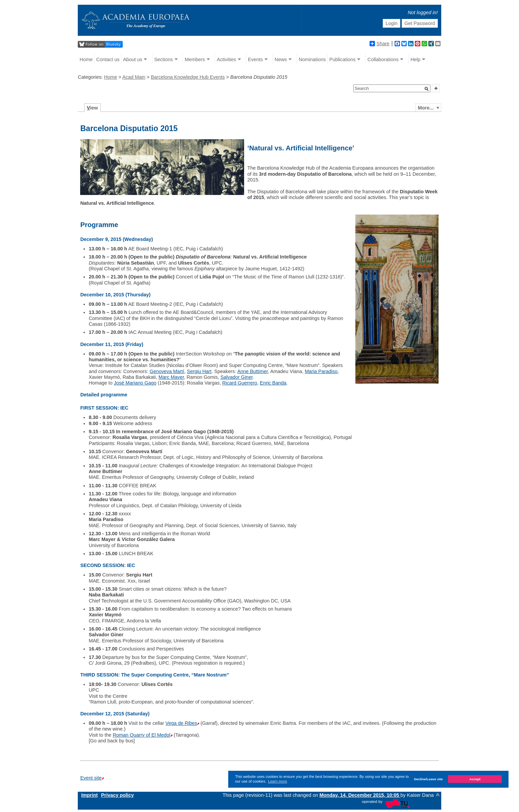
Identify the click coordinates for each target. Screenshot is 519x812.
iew (92, 108)
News (281, 59)
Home (86, 59)
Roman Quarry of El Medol (141, 735)
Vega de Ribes (181, 723)
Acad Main (134, 77)
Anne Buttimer (253, 371)
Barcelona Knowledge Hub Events (188, 77)
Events (255, 59)
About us (133, 59)
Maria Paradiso (321, 371)
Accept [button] (475, 779)
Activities (226, 59)
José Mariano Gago (135, 383)
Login (392, 23)
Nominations (312, 59)
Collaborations (383, 59)
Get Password (420, 23)
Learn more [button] (278, 781)
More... (426, 108)
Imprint (89, 795)
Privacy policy (117, 795)
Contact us (108, 59)
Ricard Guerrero (240, 383)
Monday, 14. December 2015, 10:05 (360, 795)
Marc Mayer (171, 377)
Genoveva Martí (167, 371)
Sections (163, 59)
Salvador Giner (237, 377)
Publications (343, 59)
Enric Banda (273, 383)
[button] (427, 89)
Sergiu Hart (199, 371)
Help (416, 59)
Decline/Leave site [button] (428, 779)
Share (379, 44)
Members (195, 59)
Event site (91, 778)
